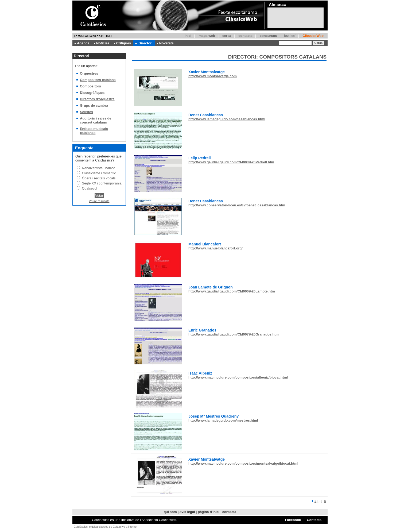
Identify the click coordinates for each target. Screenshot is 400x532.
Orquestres (89, 73)
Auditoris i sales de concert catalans (96, 120)
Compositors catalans (98, 80)
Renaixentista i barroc (99, 168)
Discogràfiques (92, 93)
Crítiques (122, 43)
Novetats (165, 43)
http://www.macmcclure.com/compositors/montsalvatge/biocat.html (243, 463)
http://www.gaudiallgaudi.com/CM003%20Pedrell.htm (231, 162)
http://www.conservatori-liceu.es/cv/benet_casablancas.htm (237, 205)
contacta (229, 512)
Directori (144, 43)
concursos (268, 36)
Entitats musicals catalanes (94, 131)
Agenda (82, 43)
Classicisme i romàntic (99, 173)
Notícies (102, 43)
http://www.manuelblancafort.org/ (215, 248)
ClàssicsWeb (313, 36)
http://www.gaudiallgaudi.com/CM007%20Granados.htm (234, 334)
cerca (227, 36)
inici (188, 36)
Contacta (314, 520)
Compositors (90, 86)
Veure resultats (99, 201)
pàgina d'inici (209, 512)
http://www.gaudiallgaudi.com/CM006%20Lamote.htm (232, 291)
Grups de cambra (94, 105)
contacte (245, 36)
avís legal (187, 512)
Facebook (293, 520)
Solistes (86, 112)
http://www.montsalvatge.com (213, 76)
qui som (170, 512)
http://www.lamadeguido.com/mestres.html (223, 420)
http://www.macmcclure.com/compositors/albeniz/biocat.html (238, 377)
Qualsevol (90, 188)
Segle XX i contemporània (102, 183)
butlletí (290, 36)
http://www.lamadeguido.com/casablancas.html (227, 119)
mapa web (207, 36)
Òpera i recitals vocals (99, 178)
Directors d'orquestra (97, 99)
